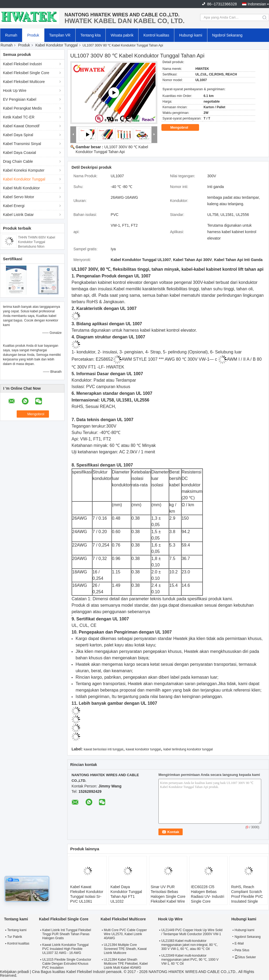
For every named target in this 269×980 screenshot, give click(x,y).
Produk (33, 35)
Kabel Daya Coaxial (20, 153)
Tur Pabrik (15, 937)
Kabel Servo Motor (19, 197)
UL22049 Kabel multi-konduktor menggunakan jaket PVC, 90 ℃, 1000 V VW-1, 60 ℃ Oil (190, 960)
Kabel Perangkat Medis (22, 108)
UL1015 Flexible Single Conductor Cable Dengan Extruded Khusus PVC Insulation (67, 964)
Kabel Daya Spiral (18, 135)
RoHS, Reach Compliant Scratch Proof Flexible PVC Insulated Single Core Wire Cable (247, 896)
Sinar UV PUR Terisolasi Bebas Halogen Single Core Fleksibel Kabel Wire (168, 894)
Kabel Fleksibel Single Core (26, 73)
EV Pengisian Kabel (20, 99)
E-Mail (239, 943)
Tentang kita (91, 35)
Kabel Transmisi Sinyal (22, 144)
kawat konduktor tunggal (143, 749)
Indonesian (257, 4)
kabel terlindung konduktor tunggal (188, 749)
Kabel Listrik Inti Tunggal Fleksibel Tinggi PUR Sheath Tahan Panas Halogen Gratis (67, 934)
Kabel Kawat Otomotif (21, 126)
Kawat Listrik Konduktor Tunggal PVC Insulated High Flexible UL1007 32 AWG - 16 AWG (65, 949)
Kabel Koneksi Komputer (24, 170)
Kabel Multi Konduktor (21, 188)
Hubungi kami (191, 35)
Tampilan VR (60, 35)
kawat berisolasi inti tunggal (103, 749)
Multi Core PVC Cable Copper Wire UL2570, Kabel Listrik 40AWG (125, 934)
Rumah (11, 35)
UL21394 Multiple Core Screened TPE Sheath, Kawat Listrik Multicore (125, 949)
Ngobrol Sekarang (227, 35)
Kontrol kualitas (156, 35)
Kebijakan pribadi (14, 972)
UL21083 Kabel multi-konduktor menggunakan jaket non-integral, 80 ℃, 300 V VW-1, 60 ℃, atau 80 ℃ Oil (189, 945)
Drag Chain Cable (18, 161)
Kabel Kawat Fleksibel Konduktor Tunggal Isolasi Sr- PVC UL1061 (87, 894)
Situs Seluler (245, 957)
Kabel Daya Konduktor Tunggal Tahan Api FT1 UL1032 (126, 894)
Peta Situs (242, 950)
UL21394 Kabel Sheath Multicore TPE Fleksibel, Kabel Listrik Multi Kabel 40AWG (126, 964)
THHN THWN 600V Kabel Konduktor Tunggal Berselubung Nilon (37, 242)
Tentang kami (17, 930)
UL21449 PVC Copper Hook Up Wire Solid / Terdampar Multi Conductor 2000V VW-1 (192, 932)
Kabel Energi (14, 206)
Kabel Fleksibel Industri (22, 64)
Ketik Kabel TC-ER (19, 117)
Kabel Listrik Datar (18, 215)
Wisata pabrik (122, 35)
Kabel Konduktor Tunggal (57, 45)
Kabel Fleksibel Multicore (24, 82)
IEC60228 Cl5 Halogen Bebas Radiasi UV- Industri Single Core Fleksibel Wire (208, 896)
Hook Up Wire (15, 91)
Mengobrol (183, 128)
